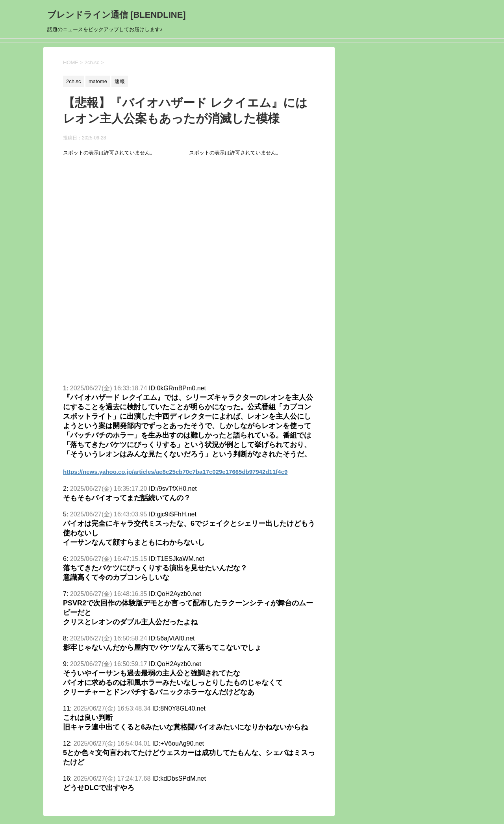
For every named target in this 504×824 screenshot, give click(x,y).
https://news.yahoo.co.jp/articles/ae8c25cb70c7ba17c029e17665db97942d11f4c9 (175, 472)
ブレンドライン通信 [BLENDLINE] (117, 15)
